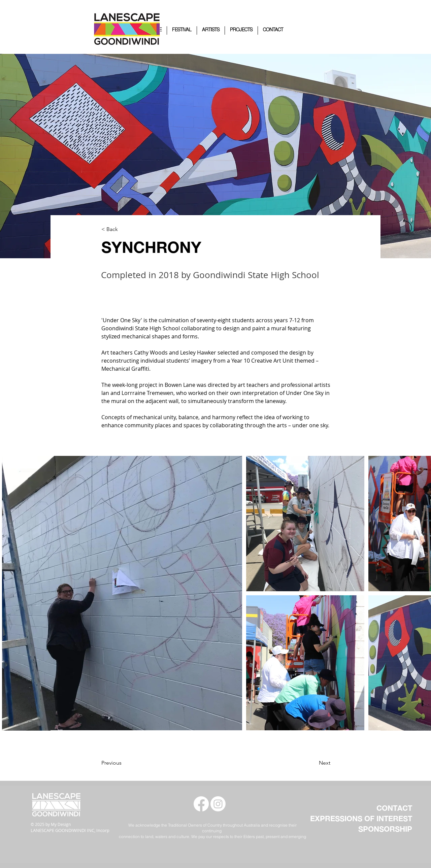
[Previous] (129, 763)
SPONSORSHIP (385, 829)
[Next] (308, 763)
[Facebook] (201, 804)
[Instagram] (218, 804)
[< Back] (124, 229)
